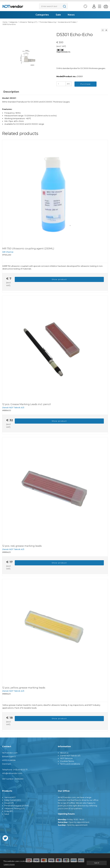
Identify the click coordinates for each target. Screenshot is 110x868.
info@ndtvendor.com (12, 773)
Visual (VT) (9, 803)
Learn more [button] (9, 864)
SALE (7, 814)
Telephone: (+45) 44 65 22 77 (15, 770)
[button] (103, 30)
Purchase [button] (86, 84)
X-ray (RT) (9, 811)
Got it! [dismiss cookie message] (97, 863)
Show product (59, 279)
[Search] (53, 6)
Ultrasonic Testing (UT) (15, 808)
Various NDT (10, 797)
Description (11, 92)
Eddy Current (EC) (13, 800)
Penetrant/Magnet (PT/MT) (17, 806)
